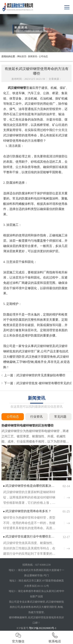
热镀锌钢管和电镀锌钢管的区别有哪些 (27, 425)
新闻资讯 (33, 56)
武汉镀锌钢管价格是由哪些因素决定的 (31, 486)
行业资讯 (36, 417)
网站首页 (22, 56)
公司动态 (43, 56)
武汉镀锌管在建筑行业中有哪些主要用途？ (34, 536)
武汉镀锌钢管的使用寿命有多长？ (28, 511)
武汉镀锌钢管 (17, 88)
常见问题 (60, 417)
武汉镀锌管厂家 (29, 351)
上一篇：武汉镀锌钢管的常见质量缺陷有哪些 (35, 375)
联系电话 (55, 637)
